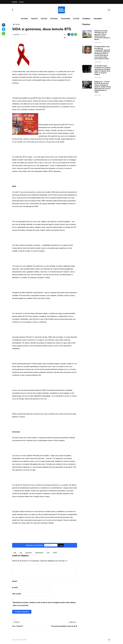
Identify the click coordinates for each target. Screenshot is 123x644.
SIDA (55, 553)
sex (48, 553)
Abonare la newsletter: (35, 545)
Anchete (34, 19)
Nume (15, 581)
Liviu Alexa (17, 35)
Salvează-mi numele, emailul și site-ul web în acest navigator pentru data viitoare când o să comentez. (44, 604)
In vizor (76, 19)
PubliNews (98, 19)
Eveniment (86, 19)
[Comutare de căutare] (109, 10)
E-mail (15, 588)
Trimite (61, 545)
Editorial (54, 19)
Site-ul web (17, 594)
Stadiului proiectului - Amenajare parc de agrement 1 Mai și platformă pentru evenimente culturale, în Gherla (102, 35)
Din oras (25, 19)
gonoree (29, 553)
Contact (21, 2)
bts (21, 553)
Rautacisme (66, 19)
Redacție (15, 2)
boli (15, 553)
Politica (44, 19)
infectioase (39, 553)
